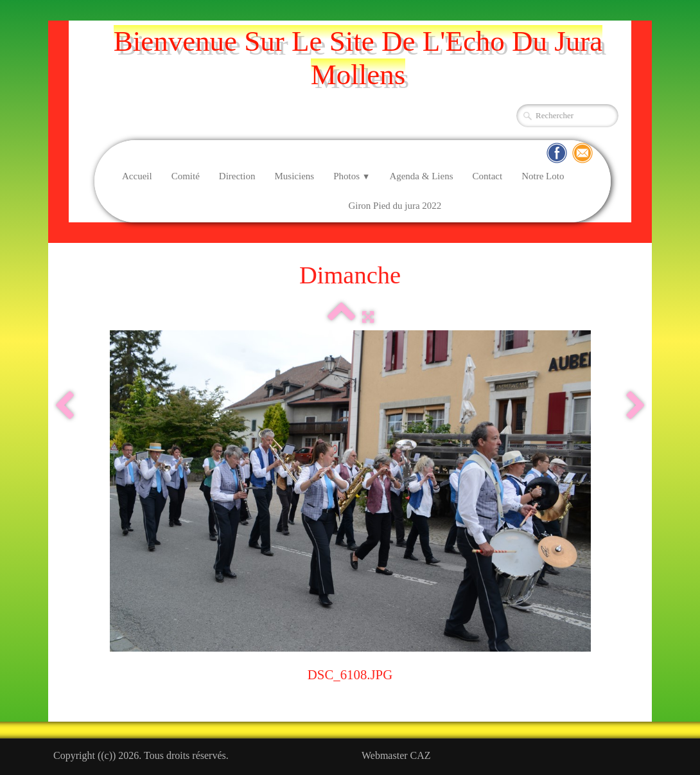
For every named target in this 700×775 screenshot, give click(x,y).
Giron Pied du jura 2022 (395, 206)
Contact (488, 176)
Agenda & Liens (421, 176)
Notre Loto (543, 176)
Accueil (137, 176)
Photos (352, 176)
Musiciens (294, 176)
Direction (237, 176)
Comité (186, 176)
